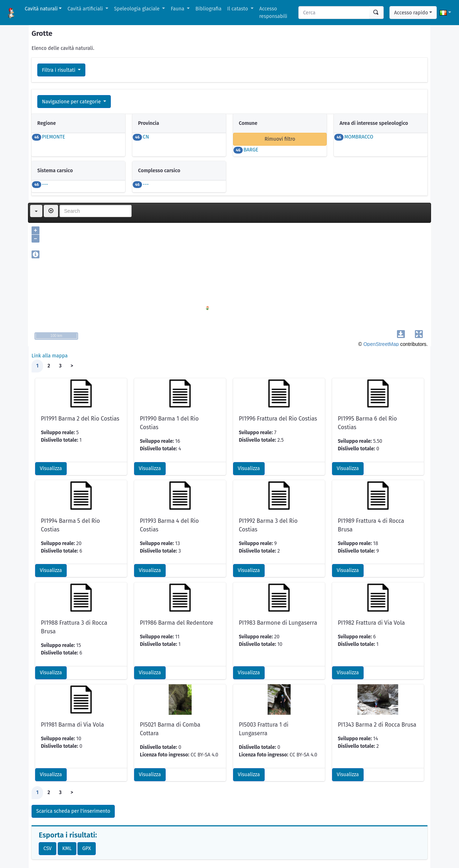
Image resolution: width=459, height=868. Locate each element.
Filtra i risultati (59, 70)
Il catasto (238, 9)
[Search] (334, 13)
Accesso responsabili (273, 13)
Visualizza (51, 468)
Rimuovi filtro (280, 139)
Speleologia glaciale (138, 9)
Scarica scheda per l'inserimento (73, 811)
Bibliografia (208, 9)
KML (67, 848)
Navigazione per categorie (72, 102)
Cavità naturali (41, 9)
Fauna (178, 9)
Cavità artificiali (86, 9)
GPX (86, 848)
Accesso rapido (411, 13)
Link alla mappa (50, 356)
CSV (48, 848)
